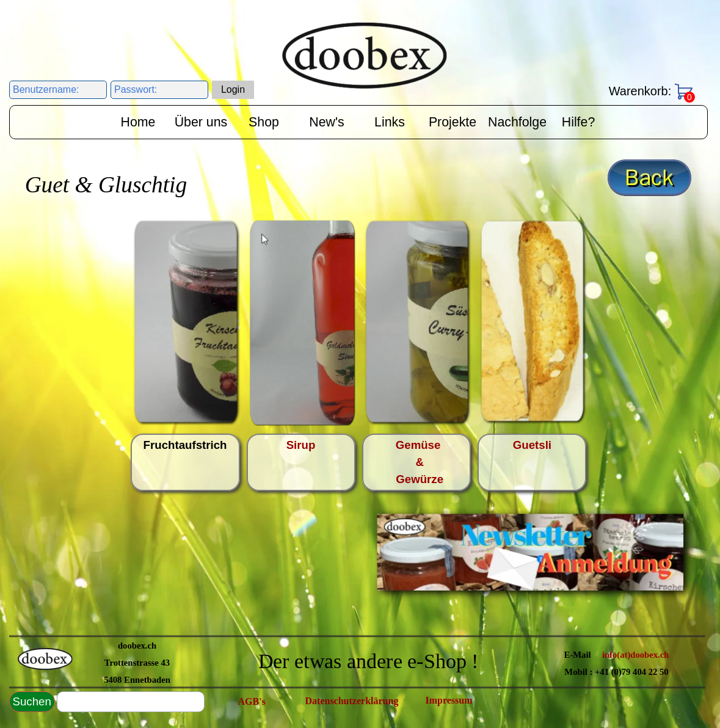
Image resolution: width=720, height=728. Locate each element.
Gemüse (421, 445)
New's (326, 122)
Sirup (301, 445)
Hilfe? (579, 122)
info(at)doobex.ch (636, 655)
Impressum (449, 700)
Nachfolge (517, 122)
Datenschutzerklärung (352, 701)
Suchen (32, 701)
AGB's (252, 701)
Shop (264, 122)
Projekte (453, 122)
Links (390, 122)
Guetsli (532, 445)
